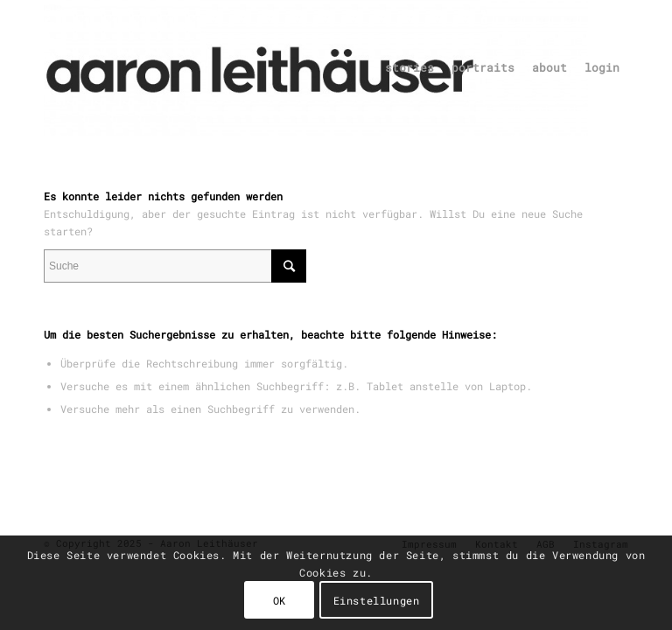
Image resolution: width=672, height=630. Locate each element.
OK (280, 600)
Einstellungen (377, 600)
